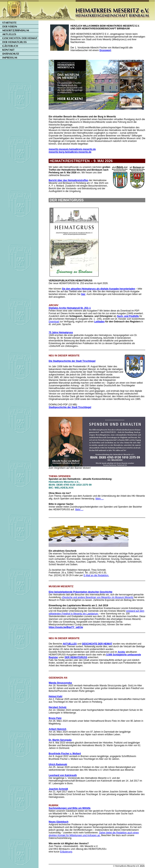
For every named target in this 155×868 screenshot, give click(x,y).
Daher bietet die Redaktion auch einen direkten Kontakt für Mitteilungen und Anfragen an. (94, 834)
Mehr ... (99, 499)
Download (54, 322)
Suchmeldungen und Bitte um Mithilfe (70, 808)
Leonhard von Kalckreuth (63, 775)
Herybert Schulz (57, 707)
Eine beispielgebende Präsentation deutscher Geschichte (80, 592)
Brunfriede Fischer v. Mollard (65, 754)
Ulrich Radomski (58, 764)
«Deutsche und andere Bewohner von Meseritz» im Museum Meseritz (98, 597)
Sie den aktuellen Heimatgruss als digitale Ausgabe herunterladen (98, 289)
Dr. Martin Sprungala (60, 740)
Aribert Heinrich (57, 729)
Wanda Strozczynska (60, 683)
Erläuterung (66, 852)
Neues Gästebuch (58, 822)
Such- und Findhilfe (128, 316)
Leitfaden (99, 322)
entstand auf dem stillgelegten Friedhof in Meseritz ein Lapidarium (96, 612)
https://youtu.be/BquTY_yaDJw (66, 627)
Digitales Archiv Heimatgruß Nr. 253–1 (70, 308)
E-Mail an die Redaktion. (96, 575)
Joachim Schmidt (58, 789)
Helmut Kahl (55, 696)
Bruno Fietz (55, 718)
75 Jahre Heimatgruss (61, 332)
